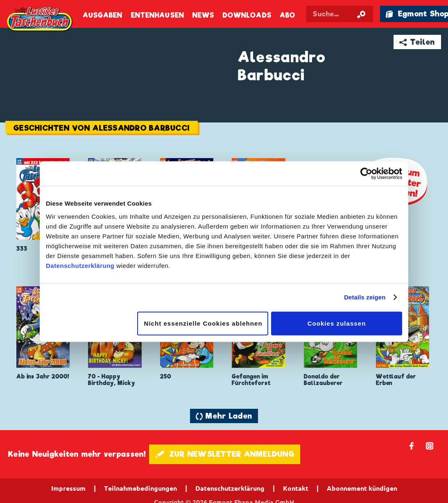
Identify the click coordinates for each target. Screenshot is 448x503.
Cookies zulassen (337, 323)
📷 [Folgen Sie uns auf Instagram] (430, 445)
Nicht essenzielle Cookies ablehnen (203, 323)
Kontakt (296, 488)
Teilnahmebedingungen (140, 488)
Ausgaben (103, 15)
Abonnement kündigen (362, 488)
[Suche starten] (361, 14)
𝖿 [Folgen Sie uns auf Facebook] (412, 445)
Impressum (68, 488)
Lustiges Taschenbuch (40, 19)
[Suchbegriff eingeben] (339, 14)
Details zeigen (365, 297)
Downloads (247, 15)
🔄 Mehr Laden (224, 416)
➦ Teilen (417, 42)
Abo (287, 15)
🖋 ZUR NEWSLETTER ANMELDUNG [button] (225, 454)
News (203, 15)
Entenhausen (158, 15)
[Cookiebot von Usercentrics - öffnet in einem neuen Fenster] (366, 174)
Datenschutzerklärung (80, 265)
